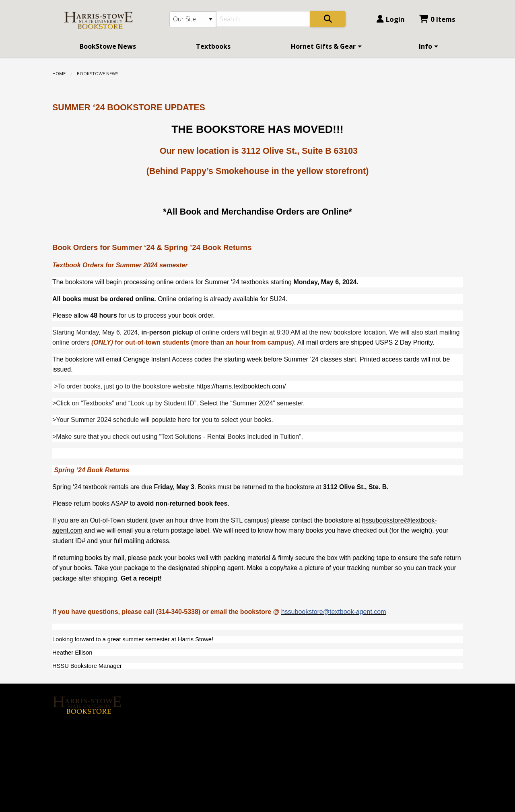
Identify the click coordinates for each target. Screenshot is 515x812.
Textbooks (213, 46)
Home (59, 73)
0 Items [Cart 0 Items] (437, 19)
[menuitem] (108, 46)
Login (391, 19)
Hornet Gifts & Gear (323, 46)
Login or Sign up (187, 722)
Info (425, 46)
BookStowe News (108, 46)
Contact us (174, 736)
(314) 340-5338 (286, 719)
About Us (172, 695)
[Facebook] (62, 732)
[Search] (263, 19)
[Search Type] (193, 19)
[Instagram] (80, 732)
